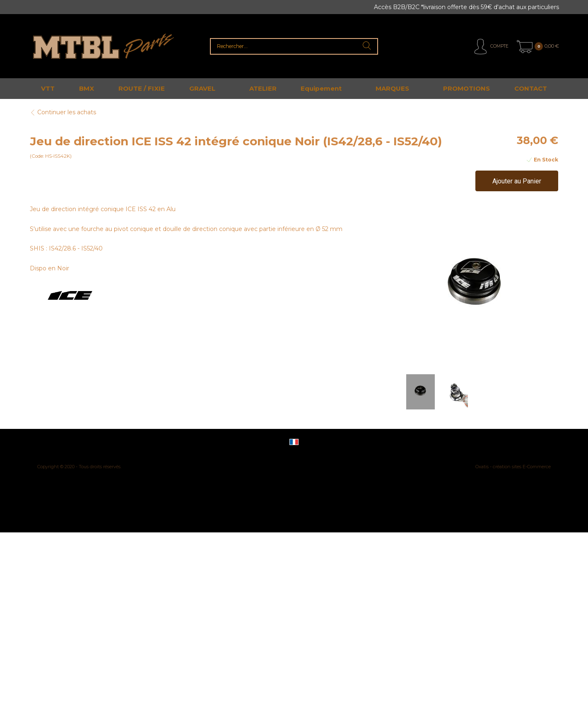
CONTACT (531, 88)
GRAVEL (202, 88)
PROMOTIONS (466, 88)
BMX (87, 88)
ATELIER (263, 88)
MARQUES (392, 88)
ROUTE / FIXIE (142, 88)
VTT (48, 88)
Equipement (321, 88)
